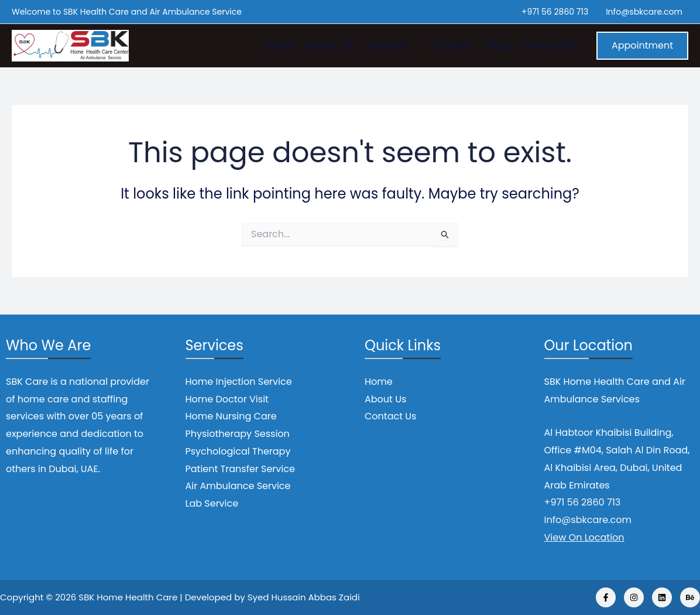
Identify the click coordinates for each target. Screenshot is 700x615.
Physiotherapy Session (238, 434)
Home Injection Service (239, 382)
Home (279, 45)
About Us (330, 45)
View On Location (584, 537)
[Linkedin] (662, 597)
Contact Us (550, 45)
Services (393, 46)
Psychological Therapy (238, 451)
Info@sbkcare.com (644, 12)
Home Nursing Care (231, 416)
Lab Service (212, 503)
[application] (415, 46)
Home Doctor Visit (227, 399)
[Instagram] (634, 597)
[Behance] (690, 597)
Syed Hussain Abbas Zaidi (304, 597)
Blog (497, 45)
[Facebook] (606, 597)
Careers (453, 45)
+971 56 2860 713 (555, 12)
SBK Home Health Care (128, 597)
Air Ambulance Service (238, 486)
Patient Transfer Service (240, 469)
